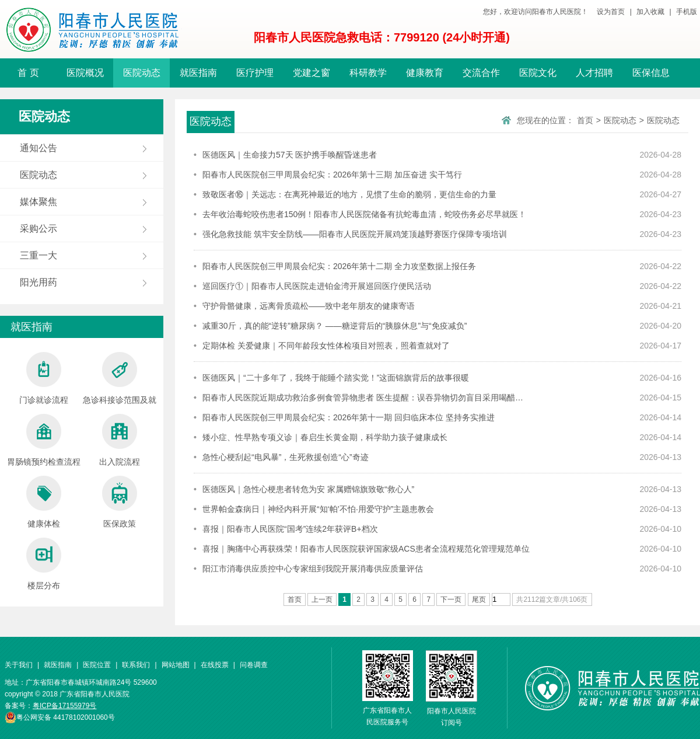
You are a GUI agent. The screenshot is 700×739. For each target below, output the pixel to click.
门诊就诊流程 (44, 378)
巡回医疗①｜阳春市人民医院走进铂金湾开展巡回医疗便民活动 (317, 286)
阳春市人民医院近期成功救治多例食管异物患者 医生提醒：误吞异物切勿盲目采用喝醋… (363, 398)
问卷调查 (254, 665)
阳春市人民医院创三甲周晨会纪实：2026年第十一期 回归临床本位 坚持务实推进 (349, 417)
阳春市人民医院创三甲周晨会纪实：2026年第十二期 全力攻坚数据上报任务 (339, 266)
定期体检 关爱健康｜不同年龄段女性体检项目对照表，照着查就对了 (326, 346)
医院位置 (97, 665)
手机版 (687, 12)
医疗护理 (255, 73)
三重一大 (38, 255)
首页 (585, 120)
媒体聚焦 (38, 202)
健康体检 (44, 502)
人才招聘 (594, 73)
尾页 (479, 599)
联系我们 (136, 665)
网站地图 (176, 665)
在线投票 (215, 665)
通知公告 (38, 148)
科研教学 (368, 73)
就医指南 (198, 73)
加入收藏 (650, 12)
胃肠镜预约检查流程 (44, 440)
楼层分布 (44, 564)
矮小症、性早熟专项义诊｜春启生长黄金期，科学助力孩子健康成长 (325, 437)
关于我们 (19, 665)
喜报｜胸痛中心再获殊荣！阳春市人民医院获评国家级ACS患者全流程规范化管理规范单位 (366, 549)
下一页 (451, 599)
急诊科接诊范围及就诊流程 (120, 381)
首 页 (28, 73)
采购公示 (38, 229)
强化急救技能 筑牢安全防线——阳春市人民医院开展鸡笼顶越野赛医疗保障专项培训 (355, 234)
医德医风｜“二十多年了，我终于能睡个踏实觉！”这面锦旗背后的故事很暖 (336, 378)
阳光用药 (38, 282)
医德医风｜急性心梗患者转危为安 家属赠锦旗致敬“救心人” (308, 489)
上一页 (322, 599)
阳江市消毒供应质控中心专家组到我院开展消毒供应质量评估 (313, 569)
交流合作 (481, 73)
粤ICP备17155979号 (64, 706)
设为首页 (611, 12)
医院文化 (538, 73)
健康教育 (425, 73)
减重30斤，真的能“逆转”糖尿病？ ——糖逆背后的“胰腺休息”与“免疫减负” (335, 326)
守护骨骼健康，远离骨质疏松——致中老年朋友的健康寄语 (309, 306)
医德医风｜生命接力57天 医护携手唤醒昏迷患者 (290, 155)
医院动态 (142, 73)
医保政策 (120, 502)
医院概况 (85, 73)
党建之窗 (311, 73)
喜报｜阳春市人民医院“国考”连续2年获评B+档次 (290, 529)
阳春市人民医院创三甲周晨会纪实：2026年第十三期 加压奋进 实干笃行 (332, 175)
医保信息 (651, 73)
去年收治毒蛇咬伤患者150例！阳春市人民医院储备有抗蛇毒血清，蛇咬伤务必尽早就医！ (364, 214)
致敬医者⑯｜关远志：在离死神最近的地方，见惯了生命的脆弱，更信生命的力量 (349, 194)
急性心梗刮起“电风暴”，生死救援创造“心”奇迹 (286, 457)
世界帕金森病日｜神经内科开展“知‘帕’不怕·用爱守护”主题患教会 (318, 509)
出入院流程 (120, 440)
